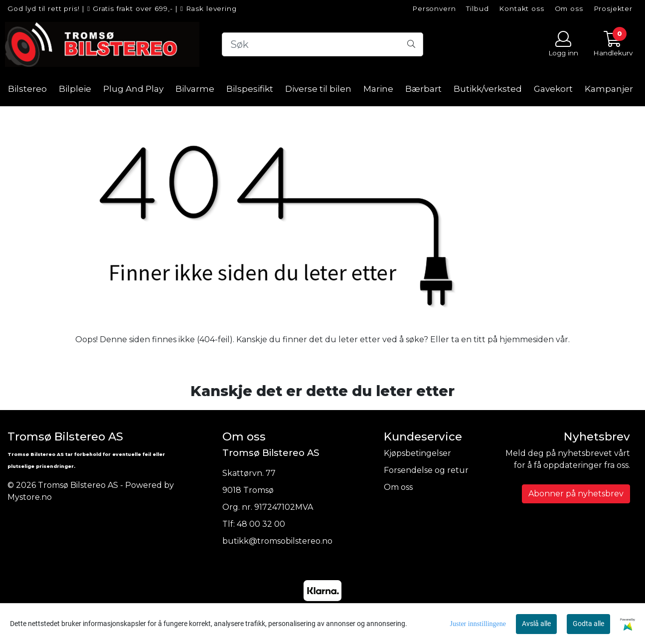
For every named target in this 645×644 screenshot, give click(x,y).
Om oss (569, 8)
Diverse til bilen (318, 89)
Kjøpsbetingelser (417, 453)
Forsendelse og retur (426, 470)
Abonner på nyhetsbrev (576, 494)
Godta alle (588, 624)
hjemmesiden (527, 339)
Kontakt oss (521, 8)
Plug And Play (133, 89)
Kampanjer (609, 89)
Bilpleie (75, 89)
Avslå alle (536, 624)
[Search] (323, 44)
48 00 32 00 (261, 524)
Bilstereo (27, 89)
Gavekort (553, 89)
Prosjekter (613, 8)
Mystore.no (30, 497)
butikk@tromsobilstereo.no (277, 541)
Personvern (434, 8)
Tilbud (477, 8)
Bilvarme (195, 89)
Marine (378, 89)
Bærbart (423, 89)
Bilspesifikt (250, 89)
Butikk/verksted (488, 89)
